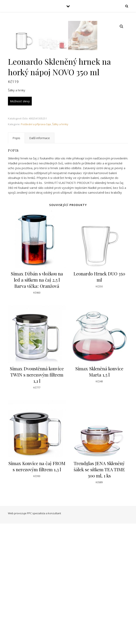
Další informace (40, 258)
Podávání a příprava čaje (36, 245)
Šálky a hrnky (60, 245)
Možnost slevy (20, 221)
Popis (16, 258)
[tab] (16, 258)
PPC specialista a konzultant (44, 634)
